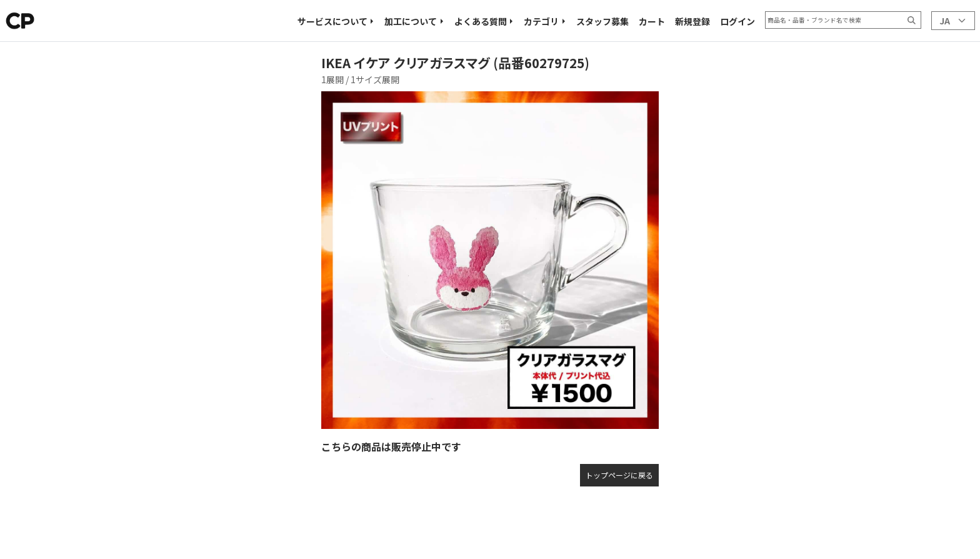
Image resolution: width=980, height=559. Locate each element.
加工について (411, 21)
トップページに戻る (619, 475)
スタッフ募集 (602, 21)
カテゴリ (541, 21)
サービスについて (332, 21)
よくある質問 (481, 21)
